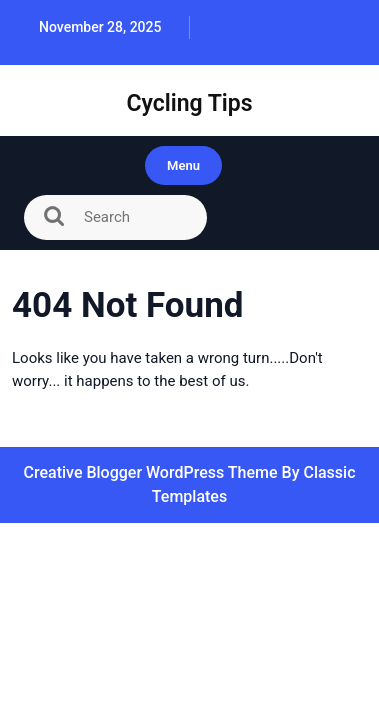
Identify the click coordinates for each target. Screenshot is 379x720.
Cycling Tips (189, 103)
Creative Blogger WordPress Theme (152, 472)
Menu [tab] (183, 165)
